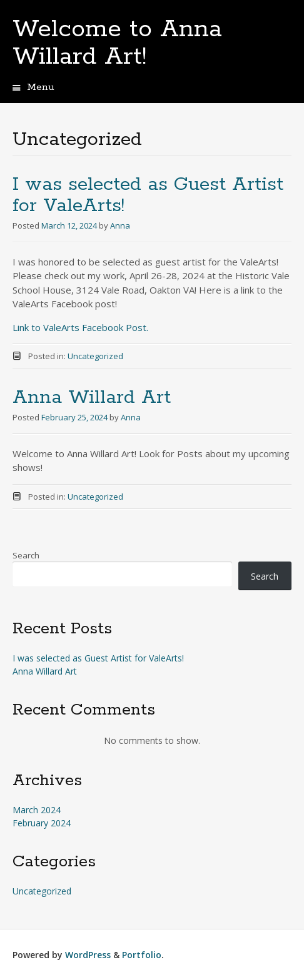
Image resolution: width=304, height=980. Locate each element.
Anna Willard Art (92, 398)
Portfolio (142, 955)
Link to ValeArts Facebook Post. (80, 327)
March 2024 (37, 810)
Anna (120, 225)
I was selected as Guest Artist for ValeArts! (148, 195)
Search (26, 555)
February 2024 (42, 823)
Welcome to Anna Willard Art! (117, 43)
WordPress (88, 955)
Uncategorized (95, 356)
